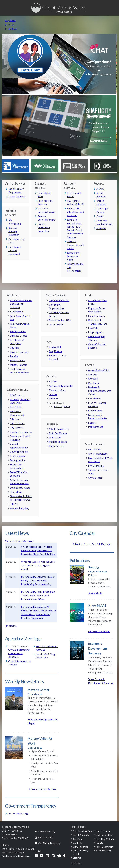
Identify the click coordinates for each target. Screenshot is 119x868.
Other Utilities (56, 324)
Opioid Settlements (20, 488)
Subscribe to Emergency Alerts (73, 256)
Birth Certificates (58, 433)
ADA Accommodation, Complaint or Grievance (21, 304)
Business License (19, 336)
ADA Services (17, 395)
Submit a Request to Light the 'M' (76, 245)
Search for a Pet (17, 196)
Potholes (101, 228)
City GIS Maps (17, 423)
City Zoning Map (81, 847)
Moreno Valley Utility (60, 320)
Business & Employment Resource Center (100, 391)
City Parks (94, 383)
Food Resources (96, 316)
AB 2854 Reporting (18, 814)
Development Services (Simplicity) (15, 250)
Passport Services (19, 352)
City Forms (15, 419)
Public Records (57, 446)
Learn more (99, 141)
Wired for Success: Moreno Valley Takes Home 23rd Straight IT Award (39, 565)
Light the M (55, 437)
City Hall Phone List (59, 300)
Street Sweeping (103, 851)
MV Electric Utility (104, 835)
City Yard (93, 379)
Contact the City (45, 832)
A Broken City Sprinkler (61, 386)
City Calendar (95, 478)
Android (58, 406)
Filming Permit (17, 360)
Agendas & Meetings (82, 831)
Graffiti (100, 216)
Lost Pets (93, 328)
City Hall (93, 375)
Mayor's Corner (103, 831)
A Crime (100, 189)
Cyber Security (18, 456)
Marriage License (58, 442)
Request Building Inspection (14, 231)
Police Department (104, 847)
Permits (14, 356)
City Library (78, 839)
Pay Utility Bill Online (105, 839)
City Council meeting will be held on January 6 (19, 653)
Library (92, 423)
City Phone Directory (47, 843)
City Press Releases (98, 454)
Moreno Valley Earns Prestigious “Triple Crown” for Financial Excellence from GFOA (38, 596)
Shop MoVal (16, 492)
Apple (67, 406)
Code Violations (57, 390)
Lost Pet (77, 858)
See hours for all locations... (16, 856)
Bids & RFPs (16, 407)
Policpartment (96, 427)
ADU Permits (17, 312)
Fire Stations (95, 399)
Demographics (17, 460)
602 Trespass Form (59, 429)
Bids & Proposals (81, 835)
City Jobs (15, 348)
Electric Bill (55, 347)
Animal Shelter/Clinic (99, 370)
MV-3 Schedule (96, 466)
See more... (11, 626)
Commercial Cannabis (21, 432)
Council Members (19, 452)
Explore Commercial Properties (44, 227)
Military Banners (19, 365)
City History (16, 428)
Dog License (55, 351)
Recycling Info (96, 332)
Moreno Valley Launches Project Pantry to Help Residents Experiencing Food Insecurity (38, 580)
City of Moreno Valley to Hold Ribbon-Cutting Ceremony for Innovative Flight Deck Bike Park (38, 550)
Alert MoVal (94, 449)
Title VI (14, 504)
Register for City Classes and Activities (75, 212)
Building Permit (18, 331)
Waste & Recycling (20, 508)
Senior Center (95, 411)
